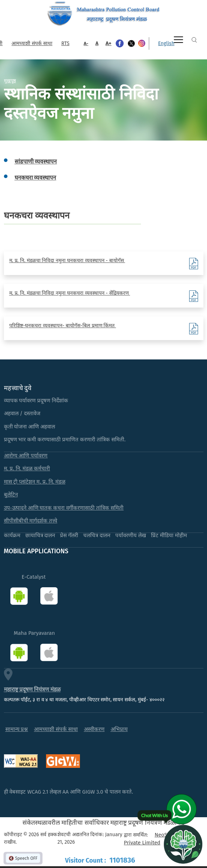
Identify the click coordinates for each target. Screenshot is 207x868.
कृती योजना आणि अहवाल (30, 427)
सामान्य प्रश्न (17, 729)
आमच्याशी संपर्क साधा (32, 43)
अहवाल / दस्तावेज (22, 413)
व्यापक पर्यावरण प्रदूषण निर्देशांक (36, 401)
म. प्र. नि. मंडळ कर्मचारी (27, 469)
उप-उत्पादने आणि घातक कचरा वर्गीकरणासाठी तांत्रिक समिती (64, 508)
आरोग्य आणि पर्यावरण (26, 456)
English (166, 43)
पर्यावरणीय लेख (131, 535)
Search (194, 40)
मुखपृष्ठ (10, 80)
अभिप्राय (119, 729)
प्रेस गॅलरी (69, 535)
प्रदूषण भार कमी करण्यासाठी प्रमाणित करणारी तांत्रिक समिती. (65, 440)
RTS (65, 43)
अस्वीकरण (94, 729)
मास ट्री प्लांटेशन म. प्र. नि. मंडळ (35, 482)
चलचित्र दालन (97, 535)
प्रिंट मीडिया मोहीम (169, 535)
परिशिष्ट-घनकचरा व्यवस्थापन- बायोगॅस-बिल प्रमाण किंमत (63, 326)
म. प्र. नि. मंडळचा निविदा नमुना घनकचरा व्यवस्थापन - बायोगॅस (67, 261)
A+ (109, 43)
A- (86, 43)
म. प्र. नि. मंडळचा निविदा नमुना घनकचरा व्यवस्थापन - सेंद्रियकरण (70, 293)
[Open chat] (183, 844)
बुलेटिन (11, 495)
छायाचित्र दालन (40, 535)
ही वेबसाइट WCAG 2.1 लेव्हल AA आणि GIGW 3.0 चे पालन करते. (69, 792)
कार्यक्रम (12, 535)
